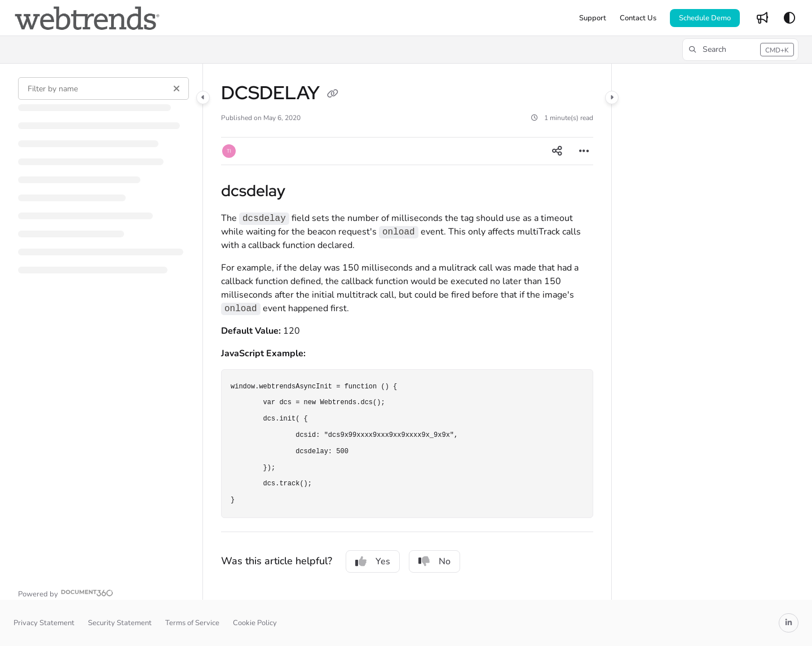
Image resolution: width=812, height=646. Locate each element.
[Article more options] (584, 151)
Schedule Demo (705, 18)
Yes (373, 561)
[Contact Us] (638, 18)
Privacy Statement (44, 623)
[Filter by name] (103, 89)
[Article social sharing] (557, 151)
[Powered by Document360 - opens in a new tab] (66, 593)
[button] (740, 50)
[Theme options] (789, 18)
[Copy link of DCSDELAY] (333, 95)
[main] (407, 332)
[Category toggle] (203, 98)
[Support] (593, 18)
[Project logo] (87, 18)
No (434, 561)
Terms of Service (192, 623)
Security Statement (120, 623)
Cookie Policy (255, 623)
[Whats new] (762, 18)
